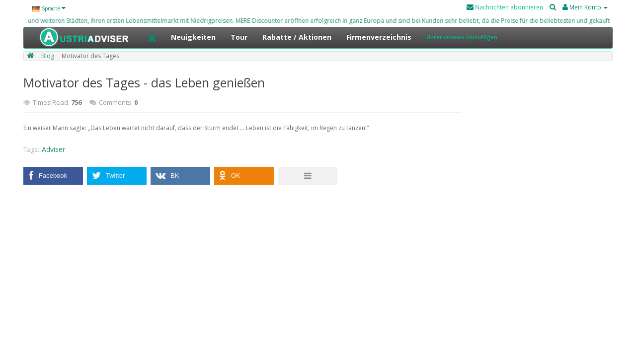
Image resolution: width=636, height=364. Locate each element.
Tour (239, 37)
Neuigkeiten (193, 37)
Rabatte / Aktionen (297, 37)
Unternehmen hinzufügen (462, 37)
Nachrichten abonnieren (505, 7)
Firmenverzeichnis (379, 37)
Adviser (53, 149)
